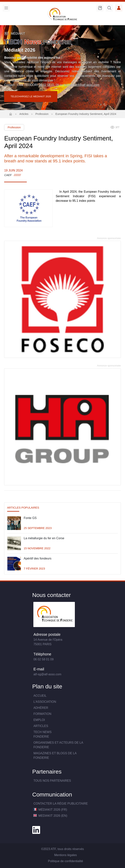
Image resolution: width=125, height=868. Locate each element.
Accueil (40, 696)
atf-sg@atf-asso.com (47, 674)
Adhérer (41, 708)
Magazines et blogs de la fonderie (55, 755)
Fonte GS (30, 518)
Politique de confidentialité (66, 861)
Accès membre (119, 8)
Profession (42, 114)
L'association (45, 702)
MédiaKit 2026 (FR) (50, 810)
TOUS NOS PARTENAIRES (52, 781)
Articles (24, 114)
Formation (42, 714)
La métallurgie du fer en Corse (44, 538)
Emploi (39, 720)
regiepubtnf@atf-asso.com (82, 85)
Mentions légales (65, 855)
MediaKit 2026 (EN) (50, 816)
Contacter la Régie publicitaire (61, 804)
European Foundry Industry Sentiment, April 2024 (86, 114)
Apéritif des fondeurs (38, 558)
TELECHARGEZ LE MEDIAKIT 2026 (31, 96)
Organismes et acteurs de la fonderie (58, 745)
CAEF (8, 175)
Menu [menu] (6, 8)
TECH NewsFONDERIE (42, 734)
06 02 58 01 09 (49, 85)
